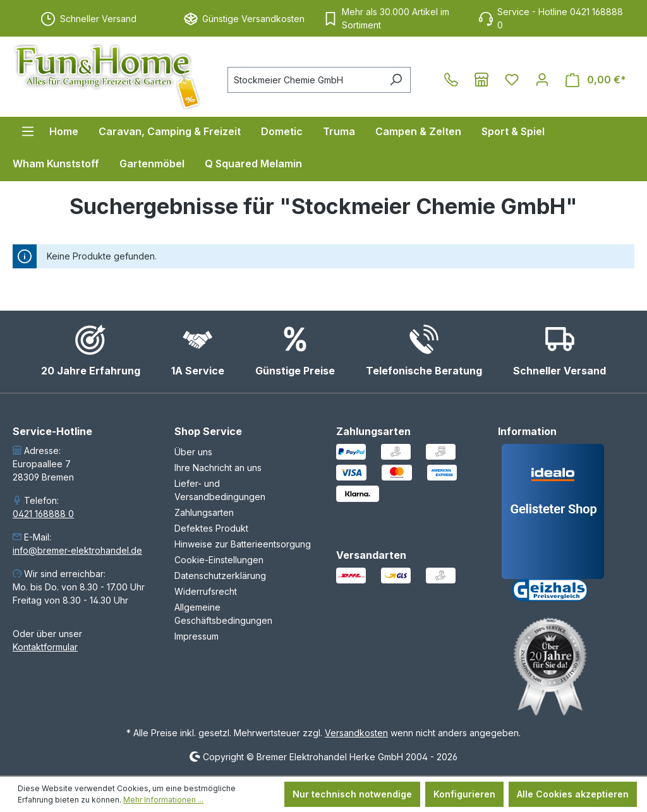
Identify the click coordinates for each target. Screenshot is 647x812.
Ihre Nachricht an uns (218, 468)
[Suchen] (396, 80)
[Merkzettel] (512, 80)
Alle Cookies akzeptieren (573, 794)
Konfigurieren (464, 794)
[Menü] (28, 131)
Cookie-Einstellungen (219, 560)
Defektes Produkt (211, 528)
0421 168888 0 (43, 514)
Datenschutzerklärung (220, 576)
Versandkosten (356, 733)
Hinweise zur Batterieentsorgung (243, 544)
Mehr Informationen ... (163, 800)
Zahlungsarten (204, 512)
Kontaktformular (45, 647)
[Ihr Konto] (542, 80)
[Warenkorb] (596, 80)
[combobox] (305, 80)
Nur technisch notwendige (352, 794)
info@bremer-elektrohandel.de (77, 550)
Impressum (197, 636)
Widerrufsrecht (206, 591)
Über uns (193, 452)
